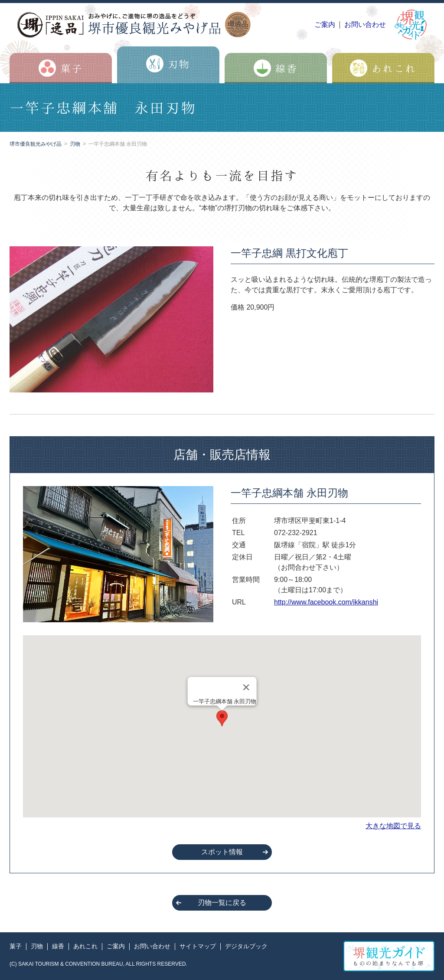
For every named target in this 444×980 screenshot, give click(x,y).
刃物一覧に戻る (222, 903)
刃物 (75, 144)
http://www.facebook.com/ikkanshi (326, 602)
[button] (222, 718)
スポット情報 (222, 852)
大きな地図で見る (393, 826)
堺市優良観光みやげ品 (36, 144)
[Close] (246, 687)
